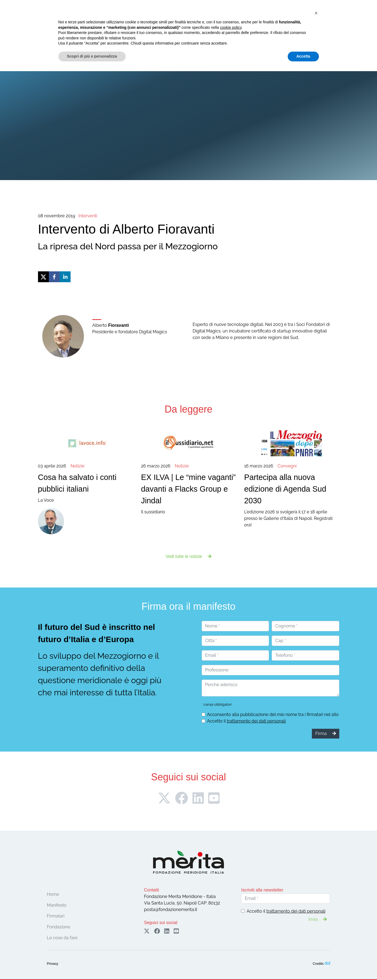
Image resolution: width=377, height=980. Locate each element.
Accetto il (247, 721)
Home (32, 32)
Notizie (187, 32)
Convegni (126, 32)
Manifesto (78, 32)
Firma (308, 18)
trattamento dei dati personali (256, 721)
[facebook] (54, 277)
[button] (316, 922)
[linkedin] (65, 277)
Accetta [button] (303, 965)
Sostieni (348, 18)
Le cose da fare (158, 32)
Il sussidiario (188, 489)
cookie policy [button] (231, 936)
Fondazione (53, 32)
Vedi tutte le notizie (189, 556)
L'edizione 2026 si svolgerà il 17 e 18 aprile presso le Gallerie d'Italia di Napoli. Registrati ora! (292, 495)
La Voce (85, 483)
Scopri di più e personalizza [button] (92, 965)
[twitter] (43, 277)
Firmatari (101, 32)
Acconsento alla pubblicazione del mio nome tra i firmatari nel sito (273, 714)
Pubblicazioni (211, 32)
